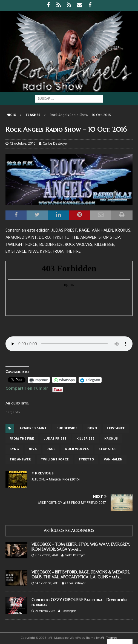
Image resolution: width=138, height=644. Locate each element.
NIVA (33, 449)
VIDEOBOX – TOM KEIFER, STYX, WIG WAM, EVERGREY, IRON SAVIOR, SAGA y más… (81, 547)
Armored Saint (33, 428)
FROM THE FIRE (22, 439)
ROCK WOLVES (77, 449)
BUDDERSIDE (67, 428)
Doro (92, 428)
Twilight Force (55, 460)
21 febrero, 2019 (45, 611)
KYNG (14, 449)
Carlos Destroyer (55, 144)
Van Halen (113, 460)
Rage (51, 449)
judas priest (55, 439)
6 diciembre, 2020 (47, 555)
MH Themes (109, 638)
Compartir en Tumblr (27, 388)
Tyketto (86, 460)
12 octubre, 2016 (23, 144)
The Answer (20, 460)
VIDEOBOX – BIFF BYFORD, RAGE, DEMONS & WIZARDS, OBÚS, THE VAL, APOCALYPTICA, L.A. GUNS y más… (81, 575)
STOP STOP (107, 449)
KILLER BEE (85, 439)
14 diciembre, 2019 (47, 583)
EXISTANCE (116, 428)
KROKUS (111, 439)
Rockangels (69, 611)
